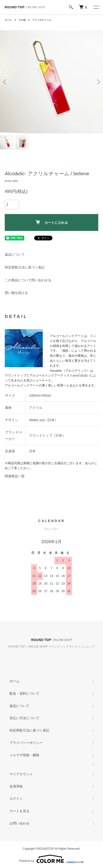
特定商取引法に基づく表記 (25, 267)
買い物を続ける (16, 293)
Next (98, 82)
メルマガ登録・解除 (24, 755)
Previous (5, 82)
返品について (15, 254)
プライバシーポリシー (26, 743)
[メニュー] (96, 7)
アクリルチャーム (42, 20)
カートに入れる (52, 222)
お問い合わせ (19, 823)
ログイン (16, 799)
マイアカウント (21, 774)
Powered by (51, 859)
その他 (22, 20)
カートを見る (19, 811)
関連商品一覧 (15, 476)
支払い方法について (24, 718)
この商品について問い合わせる (28, 280)
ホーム (8, 20)
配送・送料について (24, 693)
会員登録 (16, 786)
